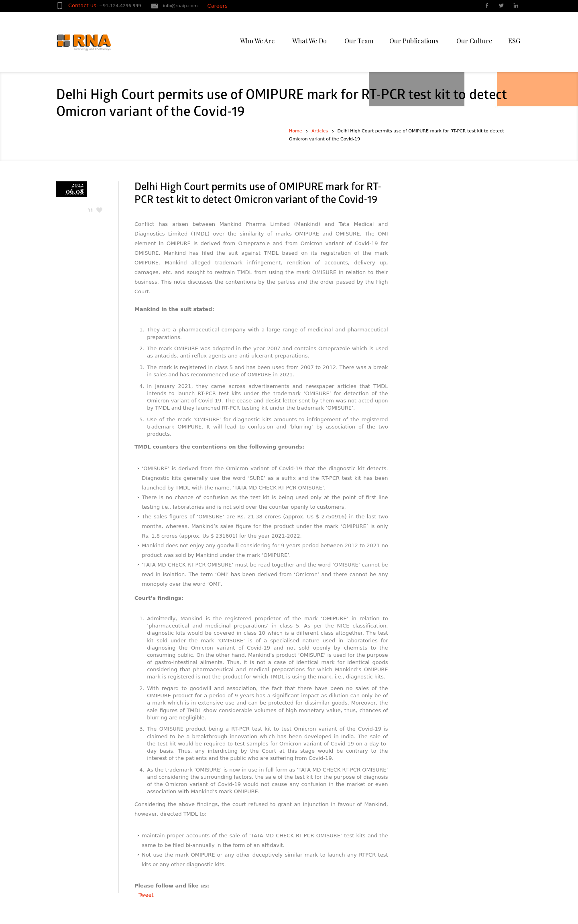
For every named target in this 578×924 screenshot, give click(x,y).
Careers (218, 6)
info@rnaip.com (180, 6)
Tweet (146, 895)
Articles (320, 131)
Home (295, 131)
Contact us (82, 5)
